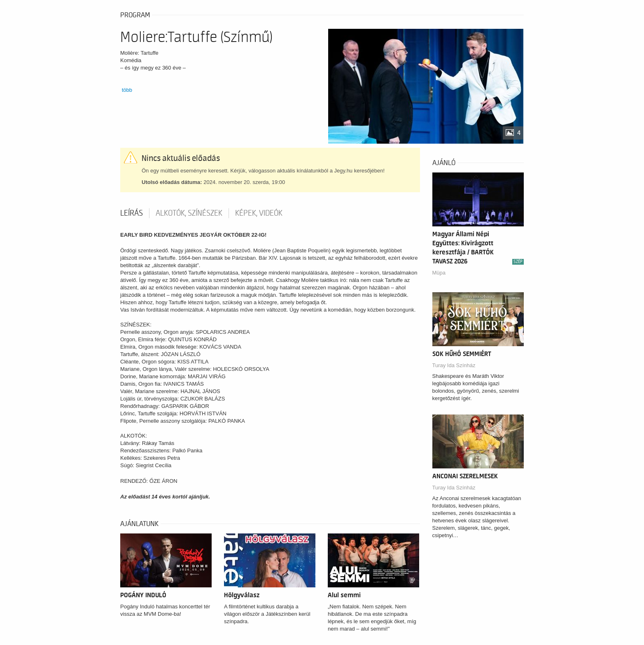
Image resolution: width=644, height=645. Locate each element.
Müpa (439, 273)
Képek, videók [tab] (259, 213)
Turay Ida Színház (454, 365)
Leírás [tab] (132, 213)
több (127, 90)
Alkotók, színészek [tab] (189, 213)
